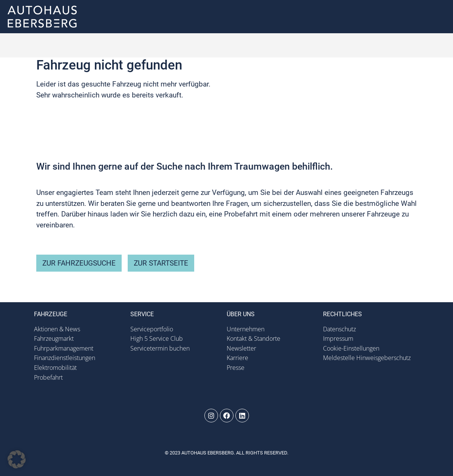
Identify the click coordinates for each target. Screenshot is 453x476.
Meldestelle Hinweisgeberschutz (367, 358)
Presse (236, 368)
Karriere (237, 358)
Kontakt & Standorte (254, 338)
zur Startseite (161, 263)
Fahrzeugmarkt (54, 338)
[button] (439, 17)
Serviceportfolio (152, 329)
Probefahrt (48, 377)
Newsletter (241, 348)
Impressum (338, 338)
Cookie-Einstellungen (351, 348)
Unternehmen (246, 329)
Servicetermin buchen (160, 348)
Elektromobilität (55, 368)
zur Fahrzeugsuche (79, 263)
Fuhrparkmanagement (64, 348)
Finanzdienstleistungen (65, 358)
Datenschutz (339, 329)
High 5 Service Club (157, 338)
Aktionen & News (57, 329)
